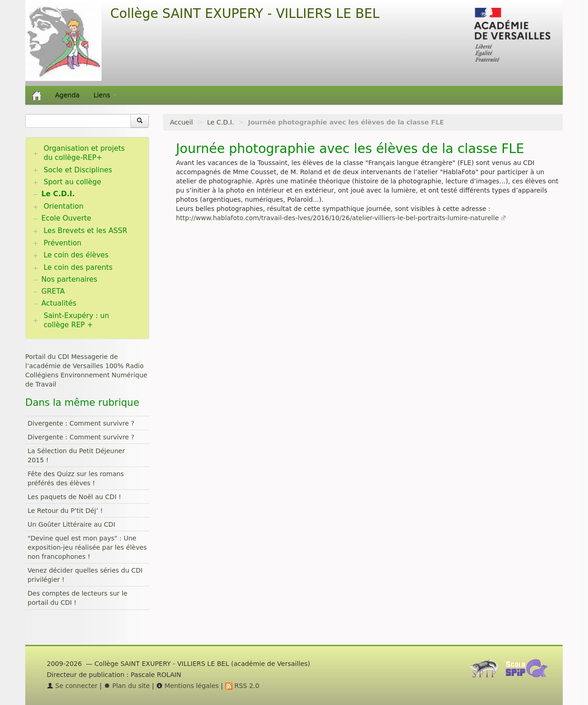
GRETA (53, 291)
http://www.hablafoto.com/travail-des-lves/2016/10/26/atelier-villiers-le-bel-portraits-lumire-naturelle (337, 218)
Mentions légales (187, 686)
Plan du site (127, 686)
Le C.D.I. (221, 122)
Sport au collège (72, 182)
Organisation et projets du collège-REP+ (84, 153)
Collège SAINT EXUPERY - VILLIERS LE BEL (245, 14)
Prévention (62, 243)
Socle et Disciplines (78, 170)
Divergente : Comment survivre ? (81, 423)
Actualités (59, 303)
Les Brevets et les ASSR (85, 231)
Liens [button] (105, 95)
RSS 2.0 (242, 686)
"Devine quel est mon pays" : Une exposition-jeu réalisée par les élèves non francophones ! (87, 547)
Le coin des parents (78, 267)
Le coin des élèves (76, 255)
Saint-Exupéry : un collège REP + (76, 320)
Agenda (67, 95)
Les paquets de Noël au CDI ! (74, 497)
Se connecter (72, 686)
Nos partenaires (69, 279)
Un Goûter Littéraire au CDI (71, 524)
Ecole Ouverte (66, 218)
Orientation (64, 206)
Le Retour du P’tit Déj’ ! (65, 511)
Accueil (181, 122)
